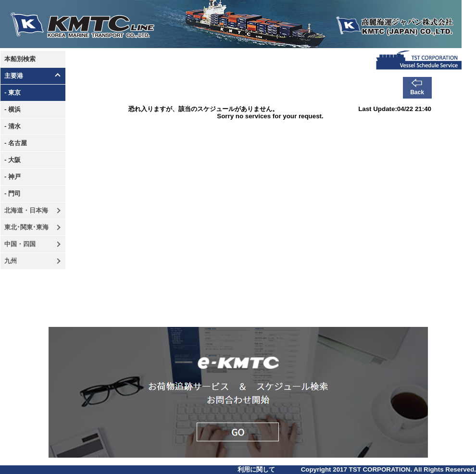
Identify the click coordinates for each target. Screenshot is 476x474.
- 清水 (13, 126)
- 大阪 (13, 160)
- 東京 (13, 93)
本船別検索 (20, 59)
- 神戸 (13, 177)
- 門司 (13, 193)
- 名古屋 (16, 143)
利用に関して (256, 469)
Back (417, 92)
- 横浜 (13, 109)
